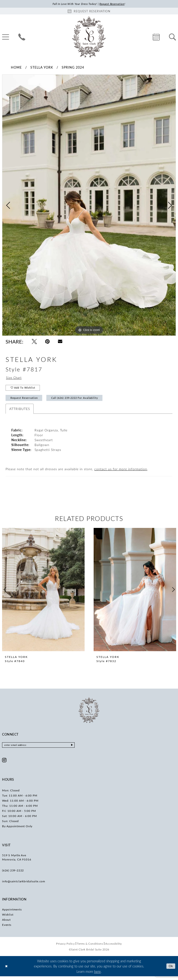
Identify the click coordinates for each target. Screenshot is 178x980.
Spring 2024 (73, 68)
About (6, 923)
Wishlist (8, 918)
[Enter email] (43, 748)
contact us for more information (121, 472)
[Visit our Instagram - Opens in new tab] (4, 764)
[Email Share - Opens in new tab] (60, 342)
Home (16, 68)
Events (7, 928)
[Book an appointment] (89, 12)
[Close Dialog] (7, 970)
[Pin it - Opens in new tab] (47, 342)
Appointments (12, 913)
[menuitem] (22, 37)
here (97, 975)
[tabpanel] (89, 206)
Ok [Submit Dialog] (170, 970)
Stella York (42, 68)
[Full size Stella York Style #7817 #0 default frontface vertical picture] (89, 206)
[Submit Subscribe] (80, 748)
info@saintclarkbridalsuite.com (24, 885)
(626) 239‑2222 (13, 874)
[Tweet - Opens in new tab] (34, 342)
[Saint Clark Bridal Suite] (89, 37)
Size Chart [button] (14, 378)
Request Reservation (26, 401)
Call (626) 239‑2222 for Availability (81, 401)
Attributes (20, 412)
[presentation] (43, 593)
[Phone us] (22, 37)
